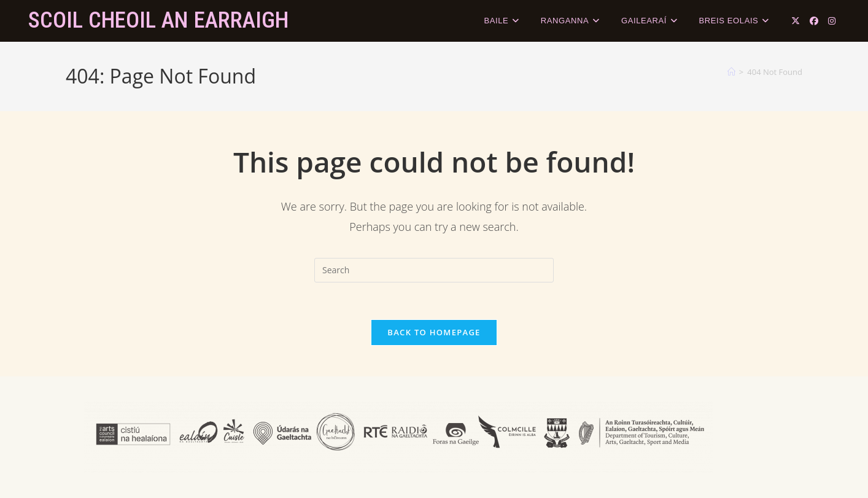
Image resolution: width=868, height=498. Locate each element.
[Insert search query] (434, 270)
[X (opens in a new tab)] (796, 21)
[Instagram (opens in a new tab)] (832, 21)
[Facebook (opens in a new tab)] (814, 21)
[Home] (731, 72)
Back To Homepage (434, 332)
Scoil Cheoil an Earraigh (158, 20)
